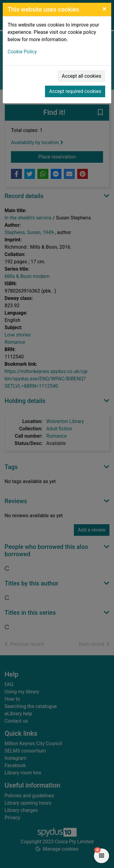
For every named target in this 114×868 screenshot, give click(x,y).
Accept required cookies (75, 91)
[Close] (104, 9)
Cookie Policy (22, 52)
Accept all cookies (81, 76)
